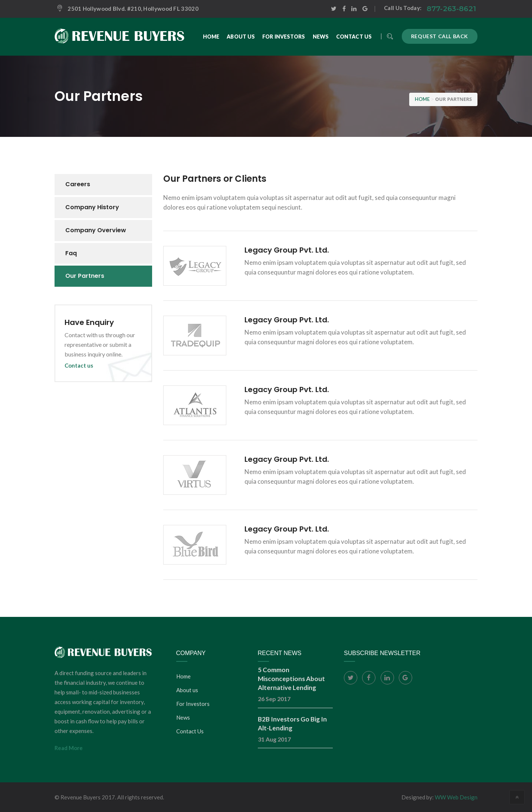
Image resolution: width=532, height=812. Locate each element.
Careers (78, 184)
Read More (69, 748)
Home (183, 676)
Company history (92, 207)
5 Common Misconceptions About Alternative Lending (291, 679)
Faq (71, 253)
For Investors (193, 704)
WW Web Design (456, 797)
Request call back (440, 36)
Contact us (79, 365)
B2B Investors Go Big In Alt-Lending (292, 724)
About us (187, 690)
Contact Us (190, 731)
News (183, 717)
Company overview (96, 230)
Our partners (85, 276)
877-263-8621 (451, 9)
